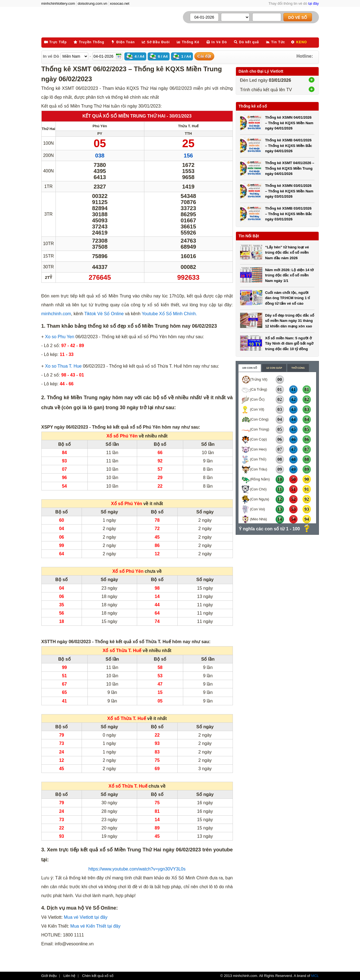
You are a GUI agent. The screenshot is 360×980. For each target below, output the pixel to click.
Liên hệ (69, 976)
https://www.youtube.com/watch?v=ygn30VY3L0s (137, 869)
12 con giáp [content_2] (274, 368)
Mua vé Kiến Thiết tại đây (95, 926)
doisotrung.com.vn (92, 3)
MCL (315, 976)
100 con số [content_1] (250, 368)
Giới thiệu (49, 976)
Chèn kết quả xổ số (98, 976)
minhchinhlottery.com (58, 3)
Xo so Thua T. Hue (63, 366)
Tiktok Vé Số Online (104, 314)
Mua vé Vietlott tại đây (86, 917)
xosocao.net (120, 3)
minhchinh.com (56, 314)
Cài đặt (204, 56)
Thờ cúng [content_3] (298, 368)
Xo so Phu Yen (60, 337)
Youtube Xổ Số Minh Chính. (169, 314)
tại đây (313, 3)
